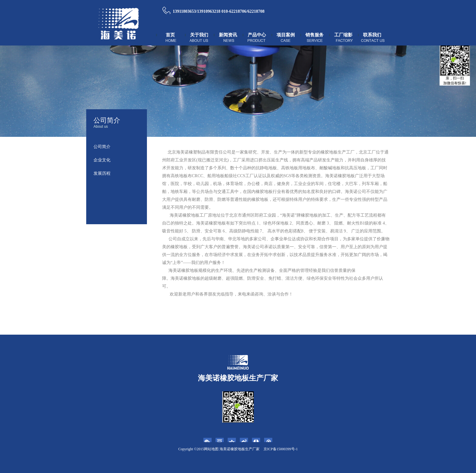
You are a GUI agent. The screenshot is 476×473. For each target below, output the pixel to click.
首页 (170, 35)
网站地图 (211, 449)
